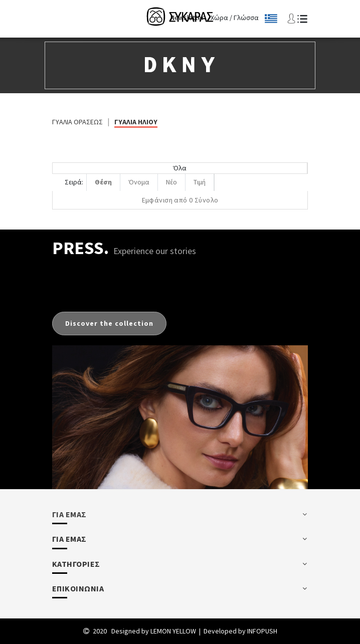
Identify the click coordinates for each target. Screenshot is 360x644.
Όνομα (139, 182)
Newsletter (187, 18)
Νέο (171, 182)
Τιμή (200, 182)
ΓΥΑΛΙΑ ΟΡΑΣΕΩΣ (77, 122)
